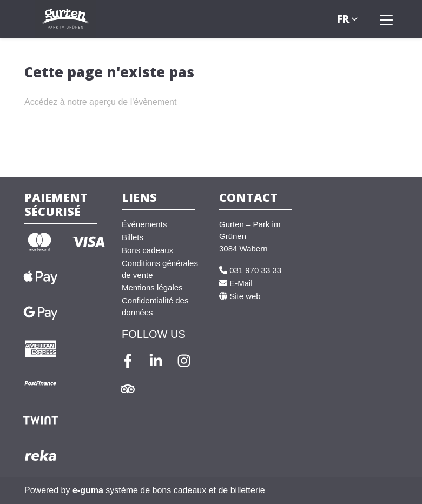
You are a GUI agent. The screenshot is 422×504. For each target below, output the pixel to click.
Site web (240, 296)
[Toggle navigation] (386, 19)
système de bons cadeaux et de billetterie (169, 490)
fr (343, 19)
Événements (144, 224)
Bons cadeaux (147, 250)
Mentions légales (152, 287)
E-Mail (236, 283)
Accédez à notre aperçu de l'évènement (100, 102)
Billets (133, 237)
